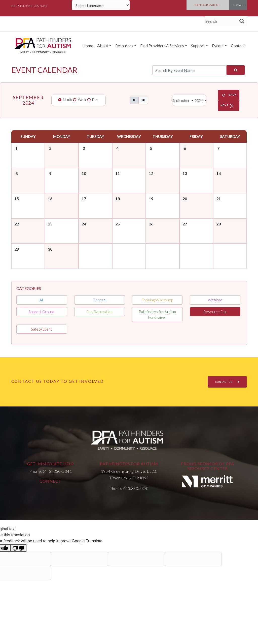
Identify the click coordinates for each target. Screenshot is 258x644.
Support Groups (42, 312)
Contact (238, 46)
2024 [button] (199, 100)
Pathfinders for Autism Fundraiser (157, 315)
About (103, 46)
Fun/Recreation (99, 312)
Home (88, 46)
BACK (229, 95)
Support (198, 46)
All (42, 300)
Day (95, 100)
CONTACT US (227, 382)
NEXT (228, 106)
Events (218, 46)
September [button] (181, 100)
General (99, 300)
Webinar (215, 300)
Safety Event (42, 329)
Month (67, 100)
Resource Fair (215, 312)
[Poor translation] (18, 548)
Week (82, 100)
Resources (124, 46)
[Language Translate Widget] (101, 5)
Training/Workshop (157, 300)
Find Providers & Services (162, 46)
